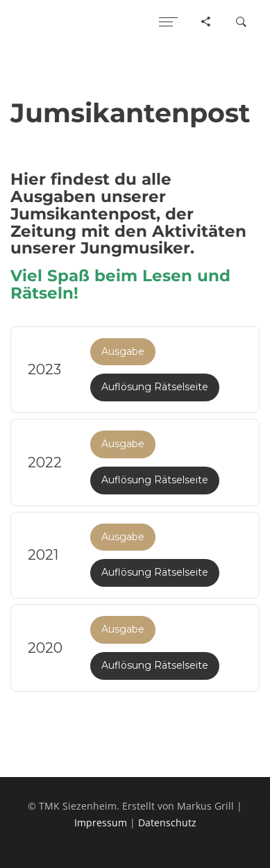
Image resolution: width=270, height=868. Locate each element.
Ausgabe (123, 351)
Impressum (101, 823)
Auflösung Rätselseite (155, 387)
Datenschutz (167, 823)
